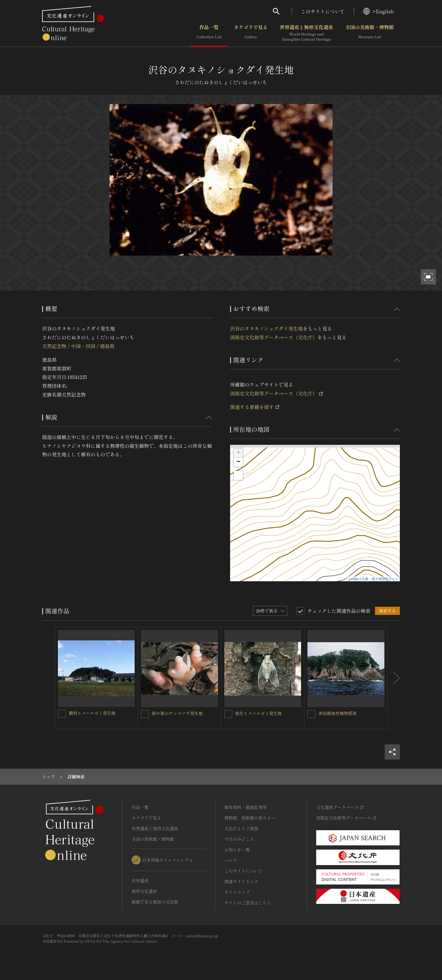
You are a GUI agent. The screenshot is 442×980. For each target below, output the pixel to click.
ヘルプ (231, 860)
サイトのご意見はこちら (248, 903)
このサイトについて (323, 11)
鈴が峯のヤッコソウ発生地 (177, 713)
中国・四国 (83, 346)
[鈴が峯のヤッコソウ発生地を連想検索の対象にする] (145, 714)
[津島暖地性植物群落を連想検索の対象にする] (311, 714)
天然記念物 (54, 346)
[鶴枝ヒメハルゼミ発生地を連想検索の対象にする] (62, 714)
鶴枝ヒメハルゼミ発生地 (92, 713)
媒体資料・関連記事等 (246, 807)
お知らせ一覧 (237, 850)
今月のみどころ (239, 839)
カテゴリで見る (251, 33)
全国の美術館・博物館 (370, 33)
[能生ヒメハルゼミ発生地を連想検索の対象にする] (228, 714)
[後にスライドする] (394, 678)
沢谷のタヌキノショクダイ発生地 (266, 328)
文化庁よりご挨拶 (241, 828)
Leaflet (354, 579)
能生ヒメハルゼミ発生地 (259, 713)
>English (378, 11)
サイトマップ (237, 892)
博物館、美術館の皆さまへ (250, 818)
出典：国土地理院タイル (380, 579)
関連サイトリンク (241, 881)
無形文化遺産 (144, 891)
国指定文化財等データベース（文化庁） (274, 337)
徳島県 (107, 346)
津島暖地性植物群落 (337, 713)
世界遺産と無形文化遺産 (306, 33)
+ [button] (238, 453)
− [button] (238, 462)
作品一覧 (209, 33)
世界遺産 (140, 881)
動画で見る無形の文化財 (155, 902)
